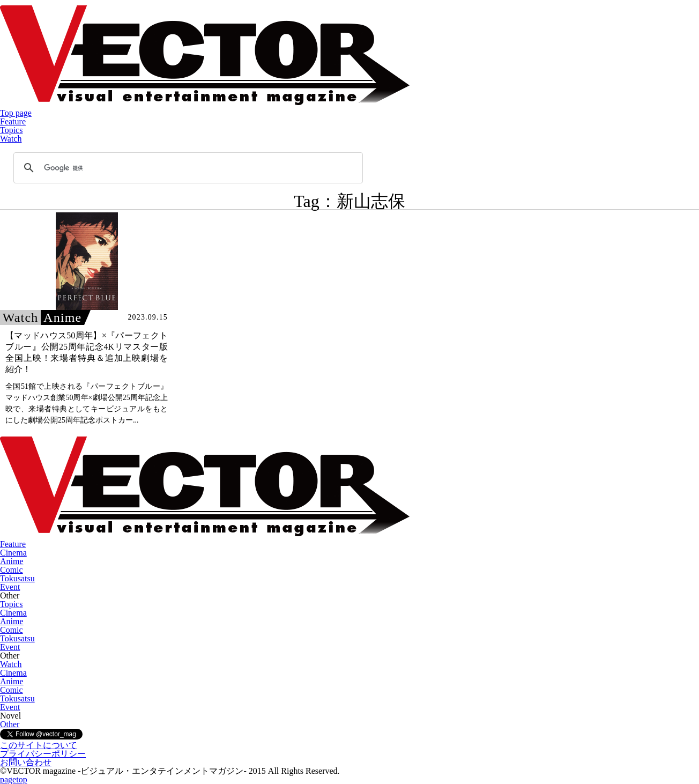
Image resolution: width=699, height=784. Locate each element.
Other (10, 724)
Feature (13, 121)
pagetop (14, 779)
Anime (12, 561)
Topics (11, 130)
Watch (11, 139)
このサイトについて (39, 745)
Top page (16, 113)
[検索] (187, 168)
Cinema (13, 553)
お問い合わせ (26, 762)
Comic (12, 570)
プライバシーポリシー (43, 754)
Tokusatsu (17, 578)
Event (10, 587)
